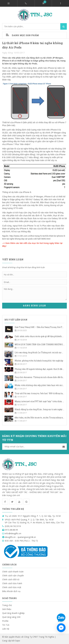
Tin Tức (6, 625)
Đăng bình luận (35, 306)
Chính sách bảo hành (12, 583)
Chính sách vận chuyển (13, 575)
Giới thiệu (7, 609)
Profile (5, 621)
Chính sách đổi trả (11, 579)
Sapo (18, 641)
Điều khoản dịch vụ (11, 591)
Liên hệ (6, 629)
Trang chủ (7, 605)
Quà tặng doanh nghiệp (13, 613)
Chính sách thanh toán (13, 572)
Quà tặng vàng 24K (11, 617)
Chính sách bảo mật (12, 587)
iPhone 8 (26, 71)
